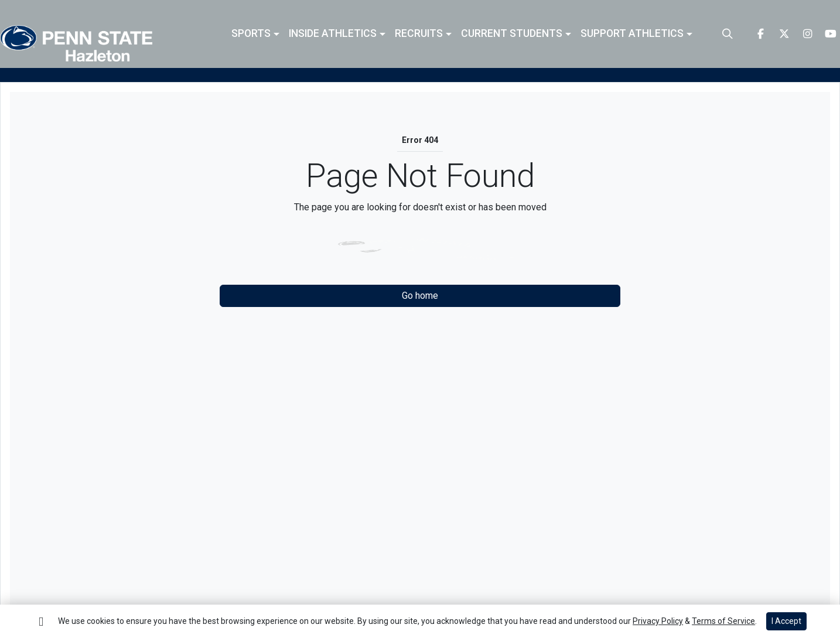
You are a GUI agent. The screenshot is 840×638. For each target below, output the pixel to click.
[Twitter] (784, 34)
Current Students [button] (512, 34)
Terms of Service (723, 621)
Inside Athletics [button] (333, 34)
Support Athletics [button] (632, 34)
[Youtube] (831, 34)
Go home (420, 296)
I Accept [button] (786, 621)
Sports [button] (251, 34)
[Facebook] (760, 34)
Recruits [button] (419, 34)
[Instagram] (807, 34)
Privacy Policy (658, 621)
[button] (255, 34)
